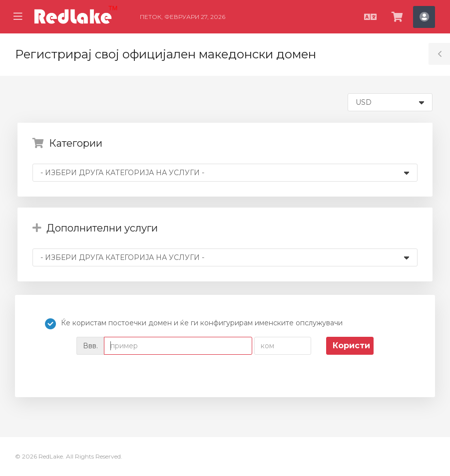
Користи (351, 346)
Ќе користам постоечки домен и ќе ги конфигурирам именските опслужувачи (194, 324)
